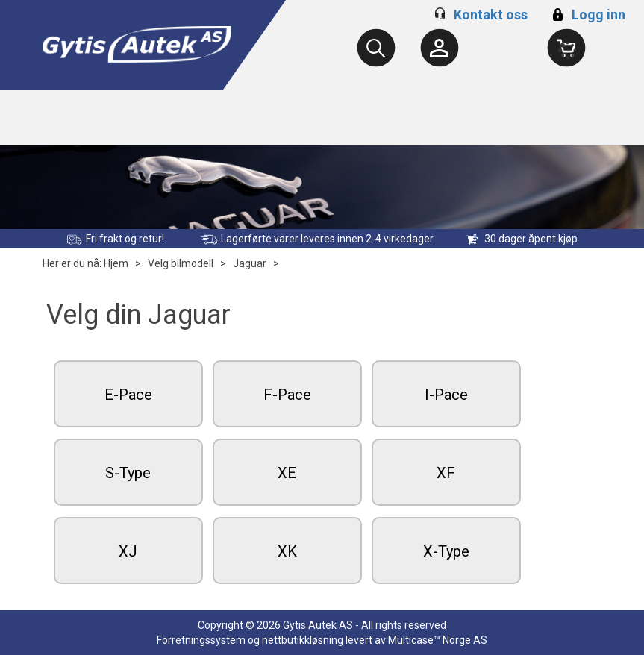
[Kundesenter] (440, 48)
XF (446, 473)
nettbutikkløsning (303, 640)
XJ (128, 551)
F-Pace (287, 395)
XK (287, 551)
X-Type (446, 551)
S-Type (128, 473)
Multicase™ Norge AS (438, 640)
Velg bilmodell (181, 263)
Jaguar (250, 263)
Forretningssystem (201, 640)
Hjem (116, 263)
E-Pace (128, 395)
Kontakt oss (491, 15)
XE (287, 473)
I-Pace (446, 395)
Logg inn (587, 15)
